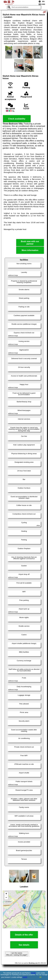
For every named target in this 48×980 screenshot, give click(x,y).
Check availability (17, 119)
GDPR (25, 977)
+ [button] (6, 894)
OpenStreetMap (40, 927)
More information (30, 250)
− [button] (6, 898)
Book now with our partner (30, 243)
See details (24, 945)
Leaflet (30, 927)
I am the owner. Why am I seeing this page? (17, 954)
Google (33, 973)
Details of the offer (24, 935)
